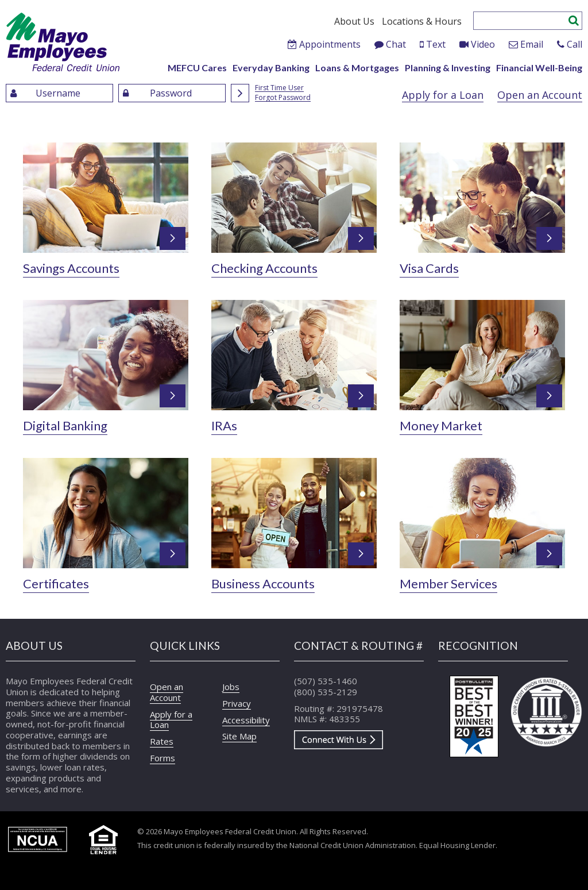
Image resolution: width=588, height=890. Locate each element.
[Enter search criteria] (521, 21)
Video (483, 44)
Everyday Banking (271, 68)
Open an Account (540, 95)
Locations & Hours (422, 21)
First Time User (279, 88)
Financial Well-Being (539, 68)
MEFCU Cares (197, 68)
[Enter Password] (172, 93)
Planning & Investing (448, 68)
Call (575, 44)
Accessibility (246, 720)
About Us (354, 21)
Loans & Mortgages (357, 68)
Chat (396, 44)
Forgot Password (283, 98)
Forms (163, 758)
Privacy (237, 703)
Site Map (239, 736)
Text (436, 44)
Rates (162, 741)
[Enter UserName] (59, 93)
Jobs (231, 687)
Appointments (330, 44)
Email (532, 44)
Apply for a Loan (443, 95)
